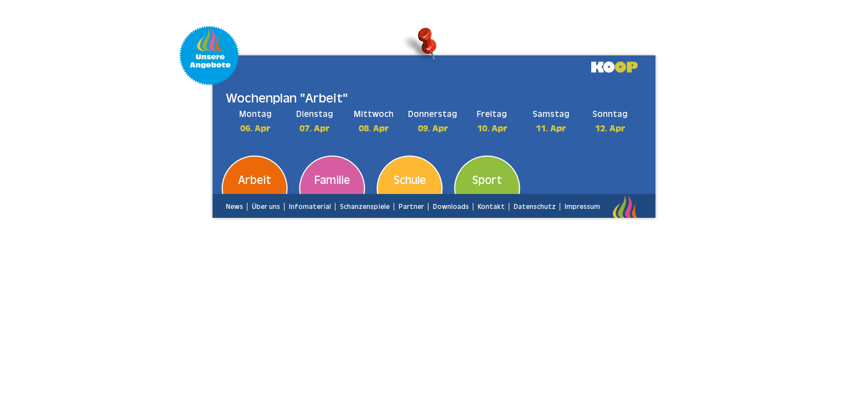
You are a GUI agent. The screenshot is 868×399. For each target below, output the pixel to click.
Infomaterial (310, 207)
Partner (411, 207)
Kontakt (491, 207)
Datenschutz (535, 207)
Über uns (266, 207)
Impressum (582, 207)
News (234, 207)
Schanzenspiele (365, 207)
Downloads (451, 207)
